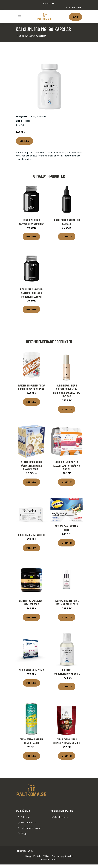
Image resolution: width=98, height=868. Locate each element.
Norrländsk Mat (28, 823)
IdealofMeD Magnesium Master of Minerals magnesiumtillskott (31, 293)
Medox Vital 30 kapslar (31, 670)
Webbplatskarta (49, 860)
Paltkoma (25, 817)
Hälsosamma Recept (31, 828)
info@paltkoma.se (74, 7)
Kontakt (37, 856)
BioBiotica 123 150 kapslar (31, 535)
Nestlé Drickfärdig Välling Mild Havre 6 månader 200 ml (31, 466)
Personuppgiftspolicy (62, 856)
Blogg (24, 833)
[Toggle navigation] (19, 17)
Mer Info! (24, 141)
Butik (76, 17)
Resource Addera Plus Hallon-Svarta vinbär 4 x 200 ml (67, 466)
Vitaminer (42, 116)
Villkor (46, 856)
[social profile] (53, 4)
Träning (32, 116)
